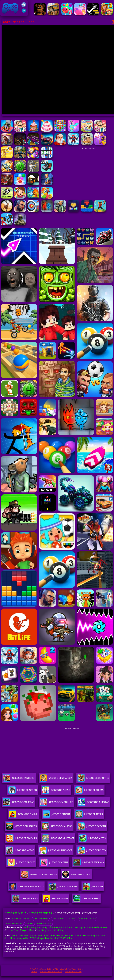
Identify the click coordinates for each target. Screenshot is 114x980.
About (34, 971)
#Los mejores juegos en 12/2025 (20, 938)
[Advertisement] (87, 170)
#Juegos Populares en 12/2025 (51, 938)
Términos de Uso (73, 971)
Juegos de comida (21, 919)
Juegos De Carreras (18, 803)
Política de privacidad (51, 971)
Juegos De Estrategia (56, 779)
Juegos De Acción (23, 791)
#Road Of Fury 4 (22, 935)
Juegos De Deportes (93, 779)
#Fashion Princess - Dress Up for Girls (56, 935)
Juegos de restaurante (64, 919)
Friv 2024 (29, 924)
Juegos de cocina (88, 919)
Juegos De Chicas (89, 791)
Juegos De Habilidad (19, 779)
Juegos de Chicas (40, 913)
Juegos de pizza (41, 919)
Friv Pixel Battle (14, 924)
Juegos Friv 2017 (10, 8)
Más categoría (44, 924)
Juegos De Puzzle (56, 791)
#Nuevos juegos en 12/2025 (95, 935)
